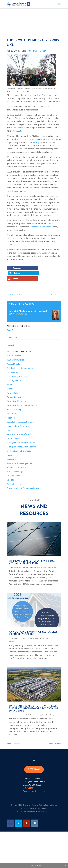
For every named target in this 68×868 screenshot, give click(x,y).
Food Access (12, 409)
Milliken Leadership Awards (19, 446)
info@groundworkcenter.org (33, 786)
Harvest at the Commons (18, 421)
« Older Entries (13, 739)
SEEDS (19, 131)
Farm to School (13, 388)
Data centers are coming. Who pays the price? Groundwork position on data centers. (33, 704)
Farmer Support (14, 392)
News (9, 450)
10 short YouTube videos (40, 227)
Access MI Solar (14, 359)
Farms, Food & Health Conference (22, 401)
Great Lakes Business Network (20, 417)
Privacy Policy (28, 807)
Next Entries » (55, 739)
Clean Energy (12, 325)
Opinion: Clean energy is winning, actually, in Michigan (32, 557)
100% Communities (15, 355)
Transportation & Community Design (23, 483)
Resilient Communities (17, 463)
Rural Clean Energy (15, 467)
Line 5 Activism (13, 434)
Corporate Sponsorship (17, 371)
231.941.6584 (27, 783)
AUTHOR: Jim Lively (37, 51)
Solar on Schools (14, 471)
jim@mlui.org (20, 309)
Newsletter (12, 454)
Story (47, 807)
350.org (36, 142)
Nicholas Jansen (16, 562)
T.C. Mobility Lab (14, 479)
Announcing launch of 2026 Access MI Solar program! (33, 628)
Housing (10, 425)
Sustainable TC (19, 128)
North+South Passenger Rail (19, 458)
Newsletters (12, 340)
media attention (26, 241)
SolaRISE (11, 475)
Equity (10, 380)
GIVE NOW (34, 765)
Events (10, 384)
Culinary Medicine (15, 376)
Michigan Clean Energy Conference (22, 438)
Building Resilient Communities (20, 363)
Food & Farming (14, 405)
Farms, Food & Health (16, 396)
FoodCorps (12, 413)
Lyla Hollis (14, 633)
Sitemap (20, 807)
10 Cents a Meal (14, 351)
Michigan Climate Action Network (21, 442)
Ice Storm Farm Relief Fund (19, 429)
